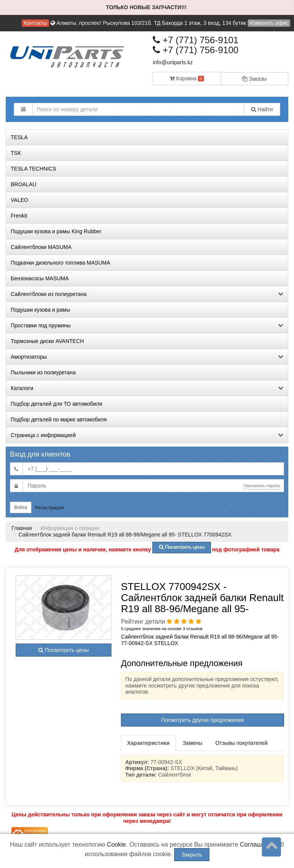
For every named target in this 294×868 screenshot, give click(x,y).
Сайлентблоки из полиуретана (147, 294)
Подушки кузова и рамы (40, 310)
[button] (23, 109)
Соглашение (258, 844)
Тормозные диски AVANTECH (47, 341)
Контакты (35, 23)
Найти (262, 109)
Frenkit (19, 216)
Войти (21, 507)
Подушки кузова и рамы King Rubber (56, 231)
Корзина (187, 78)
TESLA (19, 137)
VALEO (20, 200)
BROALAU (24, 184)
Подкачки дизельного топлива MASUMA (60, 263)
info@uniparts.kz (173, 62)
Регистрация (50, 508)
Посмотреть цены (63, 650)
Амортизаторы (147, 357)
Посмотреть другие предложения (203, 720)
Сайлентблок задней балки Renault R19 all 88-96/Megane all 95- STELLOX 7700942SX (125, 535)
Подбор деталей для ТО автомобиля (56, 404)
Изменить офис (269, 23)
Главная (22, 528)
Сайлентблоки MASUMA (41, 247)
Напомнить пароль (262, 486)
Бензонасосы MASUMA (40, 278)
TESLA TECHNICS (33, 169)
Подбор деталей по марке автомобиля (59, 419)
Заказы (254, 79)
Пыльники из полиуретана (43, 372)
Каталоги (147, 388)
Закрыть (192, 855)
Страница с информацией (147, 435)
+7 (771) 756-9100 (196, 50)
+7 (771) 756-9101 (196, 40)
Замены (192, 743)
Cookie (116, 844)
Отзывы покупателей (242, 743)
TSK (16, 153)
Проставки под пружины (147, 325)
